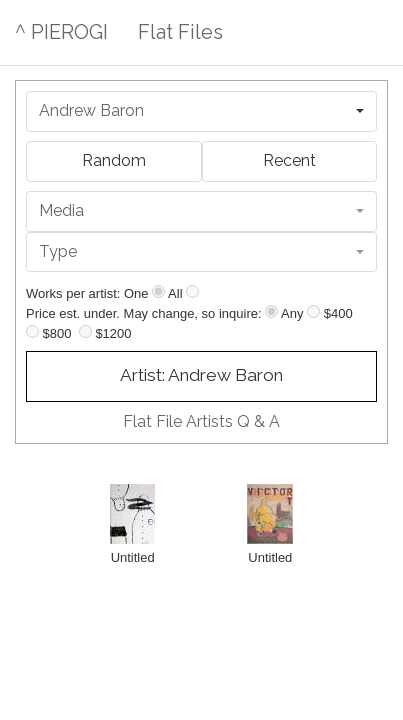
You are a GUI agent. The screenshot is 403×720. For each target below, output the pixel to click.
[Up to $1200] (85, 331)
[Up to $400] (313, 311)
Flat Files (180, 32)
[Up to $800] (32, 331)
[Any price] (271, 311)
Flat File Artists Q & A (201, 421)
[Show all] (192, 291)
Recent (289, 160)
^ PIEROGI (61, 32)
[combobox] (201, 111)
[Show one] (158, 291)
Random (114, 160)
